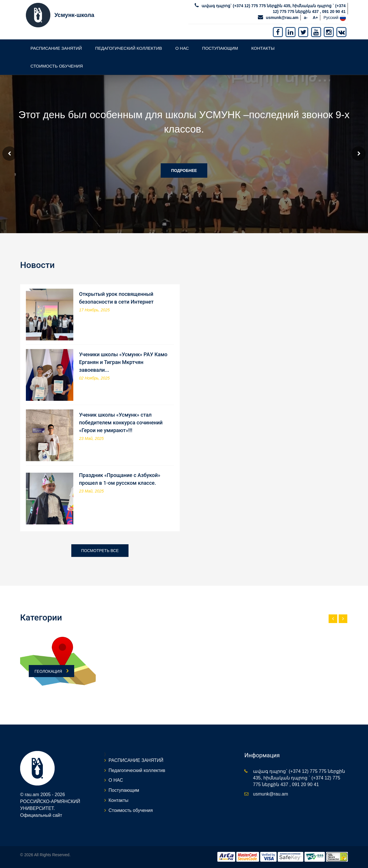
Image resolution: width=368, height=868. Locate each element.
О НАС (182, 48)
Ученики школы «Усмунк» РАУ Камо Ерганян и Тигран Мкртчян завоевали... (123, 362)
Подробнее (184, 170)
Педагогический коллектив (129, 48)
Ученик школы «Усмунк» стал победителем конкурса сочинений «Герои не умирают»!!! (121, 422)
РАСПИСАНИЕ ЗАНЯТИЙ (56, 48)
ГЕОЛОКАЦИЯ (51, 671)
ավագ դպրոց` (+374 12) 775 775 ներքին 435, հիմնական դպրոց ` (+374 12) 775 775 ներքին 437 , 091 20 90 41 (299, 778)
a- (306, 18)
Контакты (263, 48)
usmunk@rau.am (282, 18)
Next (359, 154)
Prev (9, 154)
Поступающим (220, 48)
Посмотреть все (100, 551)
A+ (315, 18)
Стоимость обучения (57, 66)
